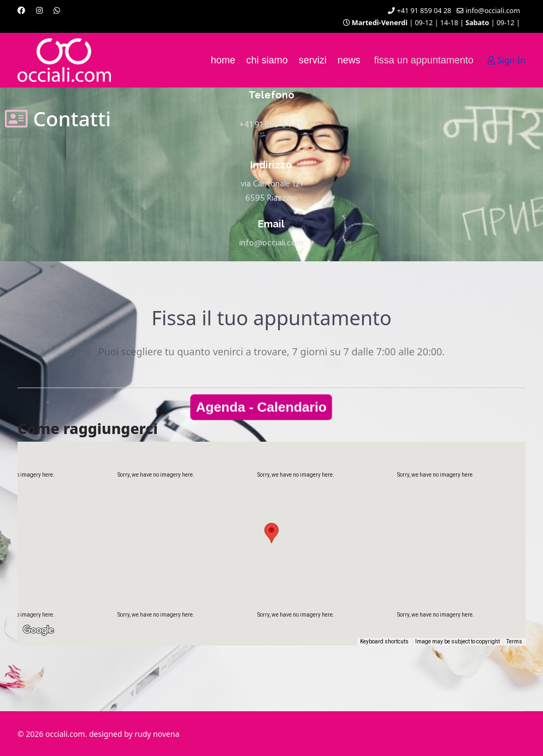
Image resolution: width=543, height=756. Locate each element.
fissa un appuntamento (424, 60)
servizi (313, 60)
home (223, 60)
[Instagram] (39, 10)
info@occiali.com (493, 11)
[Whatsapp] (57, 10)
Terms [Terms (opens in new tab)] (515, 642)
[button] (271, 533)
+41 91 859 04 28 (424, 11)
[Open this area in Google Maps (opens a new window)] (38, 638)
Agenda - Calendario (262, 407)
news (349, 60)
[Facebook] (21, 10)
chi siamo (267, 60)
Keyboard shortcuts (387, 642)
